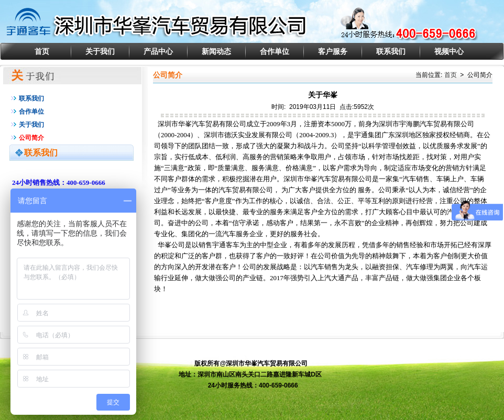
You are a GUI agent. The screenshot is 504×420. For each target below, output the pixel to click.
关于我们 (100, 51)
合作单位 (275, 51)
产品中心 (158, 51)
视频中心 (449, 51)
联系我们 (391, 51)
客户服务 (333, 51)
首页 (42, 51)
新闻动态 (216, 51)
